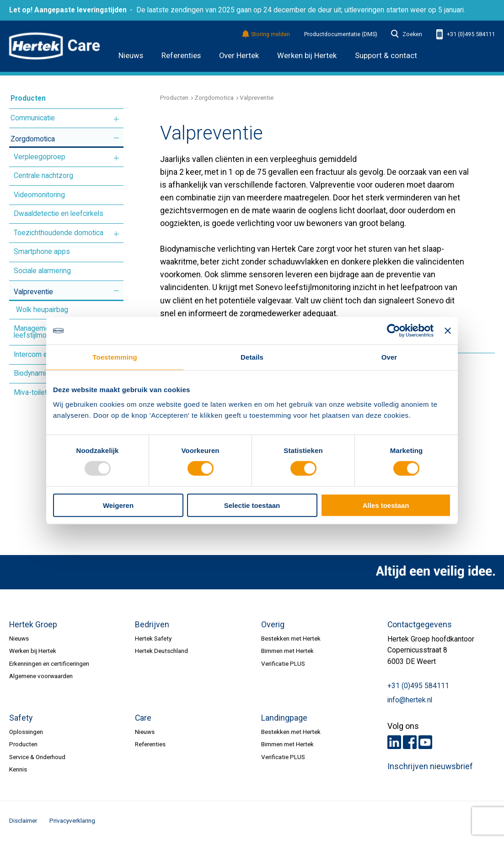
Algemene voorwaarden (41, 676)
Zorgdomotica (33, 139)
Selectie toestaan (252, 505)
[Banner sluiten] (448, 331)
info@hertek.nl (410, 700)
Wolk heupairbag (42, 310)
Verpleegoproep (40, 157)
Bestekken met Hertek (291, 638)
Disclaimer (23, 820)
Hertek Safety (153, 638)
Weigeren (118, 505)
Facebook (410, 742)
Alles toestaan (386, 505)
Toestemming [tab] (115, 357)
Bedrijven (152, 625)
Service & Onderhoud (37, 757)
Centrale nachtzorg (43, 176)
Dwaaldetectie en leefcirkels (59, 214)
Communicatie (33, 118)
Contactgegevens (420, 625)
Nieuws (131, 56)
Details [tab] (252, 357)
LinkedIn (394, 742)
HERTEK (55, 46)
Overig (273, 625)
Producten (28, 98)
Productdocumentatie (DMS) (341, 34)
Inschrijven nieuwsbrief (430, 766)
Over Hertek (239, 56)
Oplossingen (26, 732)
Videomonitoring (39, 195)
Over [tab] (389, 357)
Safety (21, 718)
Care (143, 718)
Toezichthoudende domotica (59, 233)
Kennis (18, 769)
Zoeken (407, 34)
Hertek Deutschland (161, 651)
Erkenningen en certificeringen (49, 663)
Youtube (425, 742)
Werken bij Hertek (33, 651)
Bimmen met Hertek (287, 651)
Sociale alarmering (42, 271)
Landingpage (284, 718)
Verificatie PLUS (283, 663)
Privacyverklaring (72, 820)
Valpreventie (33, 292)
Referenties (181, 56)
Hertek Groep (33, 625)
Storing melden (266, 35)
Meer (116, 119)
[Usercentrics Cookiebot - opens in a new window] (394, 331)
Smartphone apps (42, 252)
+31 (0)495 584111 (466, 35)
